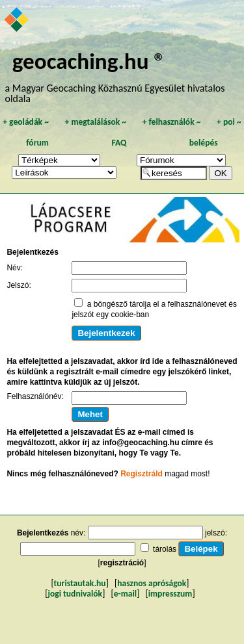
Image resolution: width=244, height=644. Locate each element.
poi (229, 122)
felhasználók (172, 122)
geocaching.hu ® (89, 61)
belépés (204, 143)
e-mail (125, 594)
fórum (37, 143)
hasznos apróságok (152, 583)
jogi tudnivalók (75, 594)
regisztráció (122, 563)
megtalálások (95, 122)
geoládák (26, 122)
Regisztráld (142, 474)
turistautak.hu (80, 583)
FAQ (119, 143)
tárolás (165, 549)
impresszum (170, 594)
